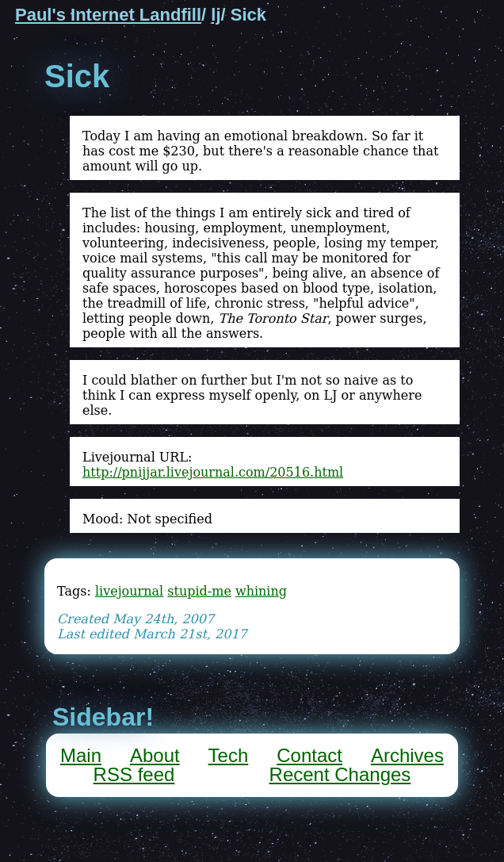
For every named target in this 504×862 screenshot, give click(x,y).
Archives (407, 755)
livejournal (129, 591)
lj (216, 15)
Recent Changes (340, 774)
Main (81, 755)
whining (261, 591)
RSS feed (134, 774)
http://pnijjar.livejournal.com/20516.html (213, 472)
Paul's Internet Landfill (108, 15)
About (155, 755)
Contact (309, 755)
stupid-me (199, 591)
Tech (229, 755)
